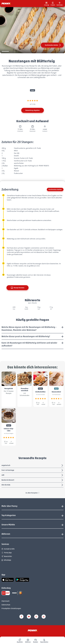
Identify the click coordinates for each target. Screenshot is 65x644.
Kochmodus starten (53, 45)
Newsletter (7, 556)
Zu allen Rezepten (33, 493)
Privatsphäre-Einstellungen (11, 608)
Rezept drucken (18, 288)
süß (32, 475)
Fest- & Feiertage (32, 470)
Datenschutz (6, 605)
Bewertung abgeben (33, 110)
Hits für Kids (32, 485)
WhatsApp (6, 560)
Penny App (7, 553)
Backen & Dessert (32, 480)
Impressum (5, 601)
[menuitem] (20, 640)
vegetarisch (32, 465)
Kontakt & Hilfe (8, 549)
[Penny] (33, 630)
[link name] (8, 580)
